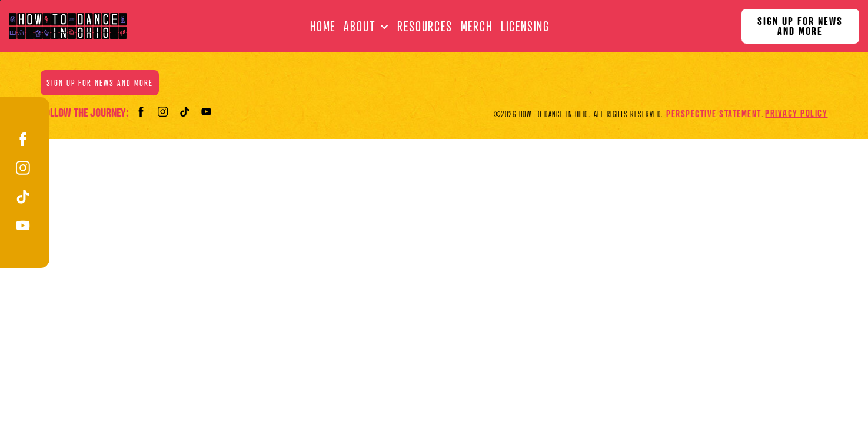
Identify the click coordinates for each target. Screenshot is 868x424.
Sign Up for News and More (800, 26)
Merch (477, 26)
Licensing (525, 26)
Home (323, 26)
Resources (425, 26)
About (359, 26)
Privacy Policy (796, 113)
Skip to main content (0, 0)
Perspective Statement (714, 114)
